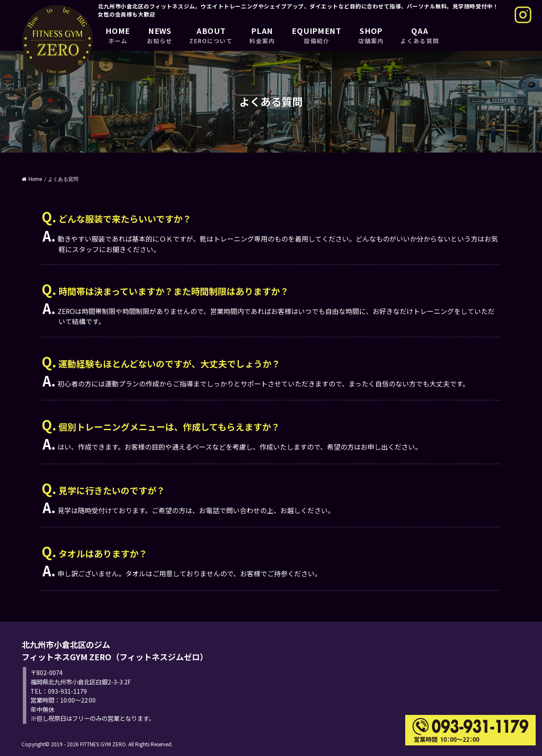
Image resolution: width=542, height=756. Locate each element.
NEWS (160, 35)
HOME (118, 35)
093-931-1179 (67, 691)
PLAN (262, 35)
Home (32, 179)
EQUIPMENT (316, 35)
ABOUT (211, 35)
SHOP (371, 35)
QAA (420, 35)
